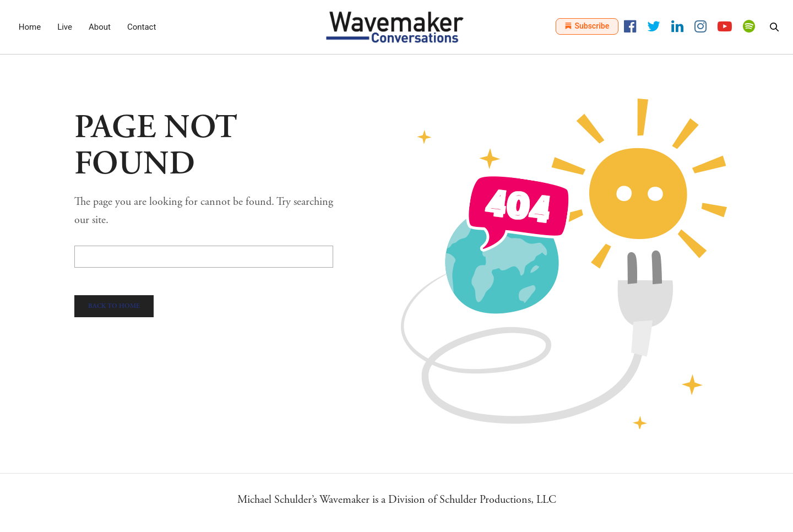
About (100, 27)
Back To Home (114, 306)
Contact (142, 27)
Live (65, 27)
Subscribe (587, 26)
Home (30, 27)
